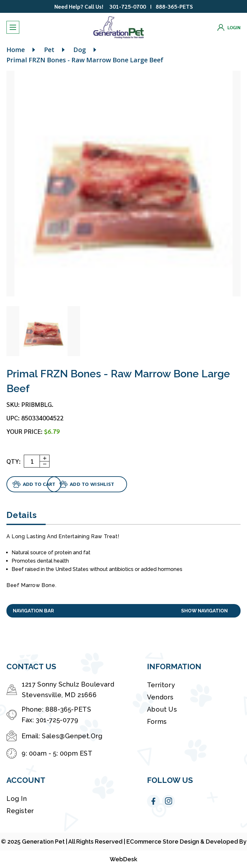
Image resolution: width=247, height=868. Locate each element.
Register (20, 811)
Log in (17, 799)
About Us (162, 709)
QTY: (14, 461)
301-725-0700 (128, 6)
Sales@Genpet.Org (72, 736)
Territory (161, 685)
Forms (157, 722)
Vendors (160, 697)
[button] (123, 611)
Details (22, 515)
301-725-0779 (57, 720)
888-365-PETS (174, 6)
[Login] (229, 28)
